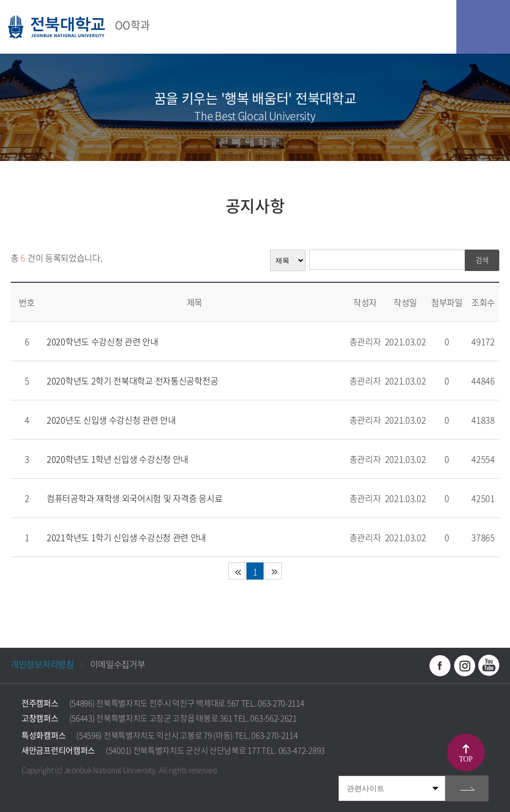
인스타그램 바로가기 (464, 665)
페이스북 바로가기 (440, 665)
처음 (237, 571)
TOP (466, 759)
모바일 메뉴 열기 (483, 27)
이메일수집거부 (118, 664)
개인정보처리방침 (42, 664)
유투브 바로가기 (489, 665)
